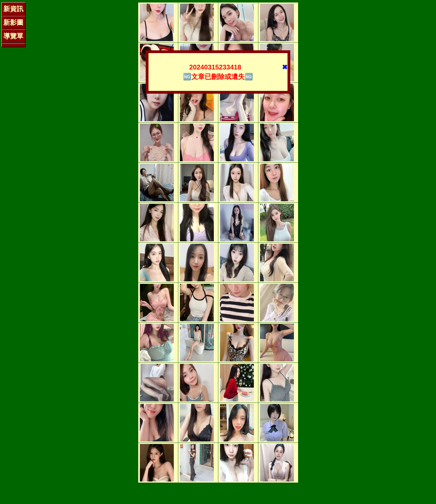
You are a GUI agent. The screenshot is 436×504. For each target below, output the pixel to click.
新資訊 (13, 9)
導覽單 (13, 36)
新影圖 (13, 22)
